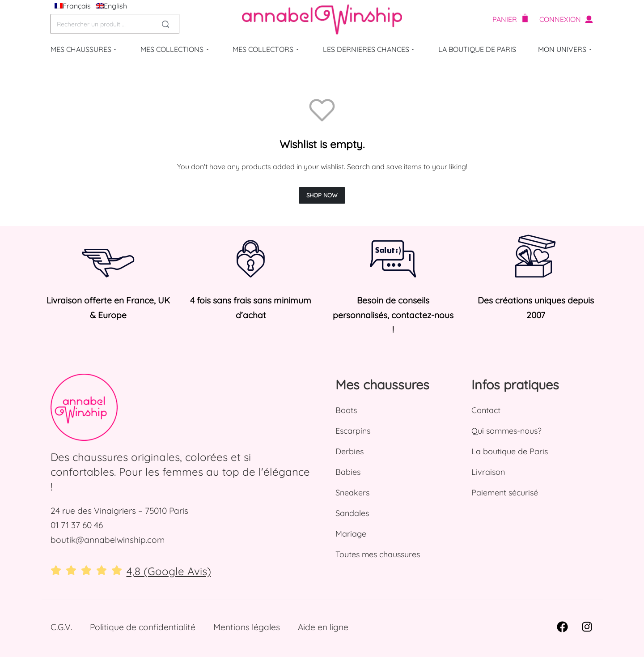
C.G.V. (61, 627)
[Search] (165, 24)
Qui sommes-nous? (506, 431)
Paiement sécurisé (505, 493)
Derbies (350, 451)
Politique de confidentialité (143, 627)
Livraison (488, 472)
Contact (486, 410)
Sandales (352, 513)
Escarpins (353, 431)
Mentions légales (247, 627)
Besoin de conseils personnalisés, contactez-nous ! (393, 315)
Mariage (351, 534)
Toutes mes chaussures (378, 554)
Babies (348, 472)
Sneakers (352, 493)
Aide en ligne (323, 627)
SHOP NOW (322, 195)
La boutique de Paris (510, 451)
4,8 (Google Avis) (169, 571)
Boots (346, 410)
